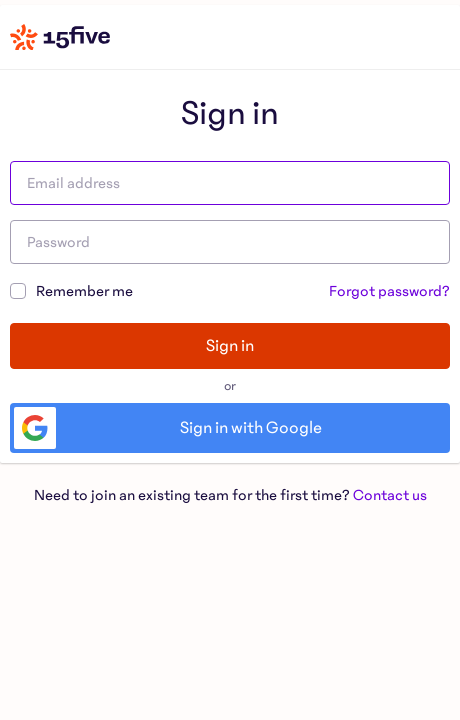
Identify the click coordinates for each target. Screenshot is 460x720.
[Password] (230, 242)
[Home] (60, 37)
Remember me (71, 289)
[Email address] (230, 183)
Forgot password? (389, 291)
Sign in (230, 346)
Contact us (390, 495)
